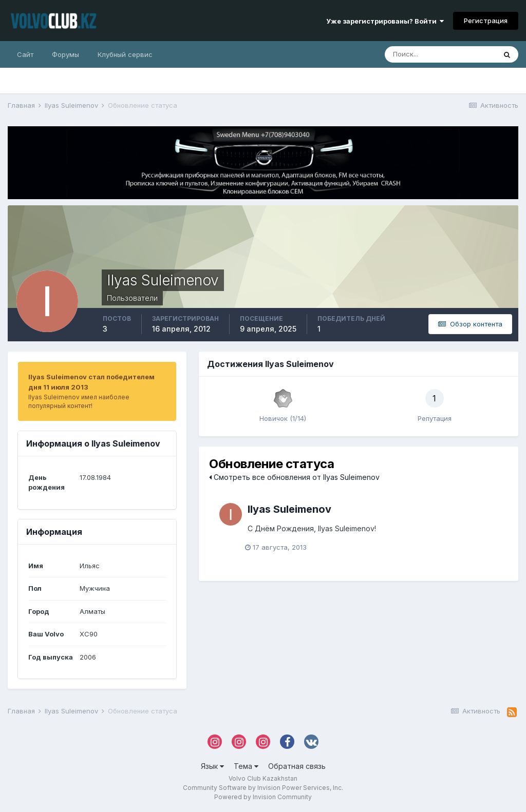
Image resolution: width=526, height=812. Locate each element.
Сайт (25, 54)
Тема (246, 766)
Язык (212, 766)
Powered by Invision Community (263, 797)
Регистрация (486, 21)
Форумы (65, 54)
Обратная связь (297, 766)
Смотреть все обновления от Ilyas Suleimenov (294, 477)
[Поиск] (440, 54)
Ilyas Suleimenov (289, 509)
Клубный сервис (125, 54)
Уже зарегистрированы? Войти (385, 21)
